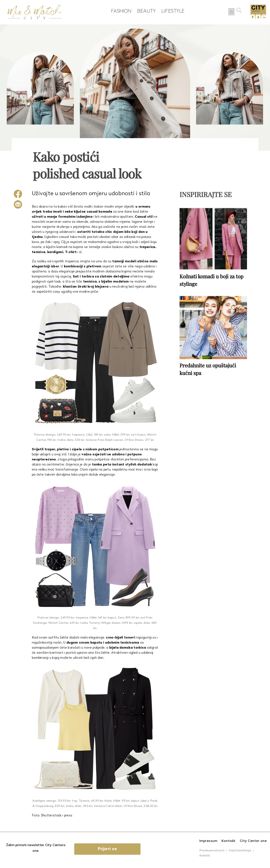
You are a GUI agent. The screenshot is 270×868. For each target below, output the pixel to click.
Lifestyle (172, 11)
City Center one (253, 841)
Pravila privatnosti (212, 851)
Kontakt (229, 841)
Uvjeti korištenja (240, 851)
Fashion (120, 11)
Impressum (208, 841)
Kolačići (205, 856)
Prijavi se (108, 849)
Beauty (145, 11)
